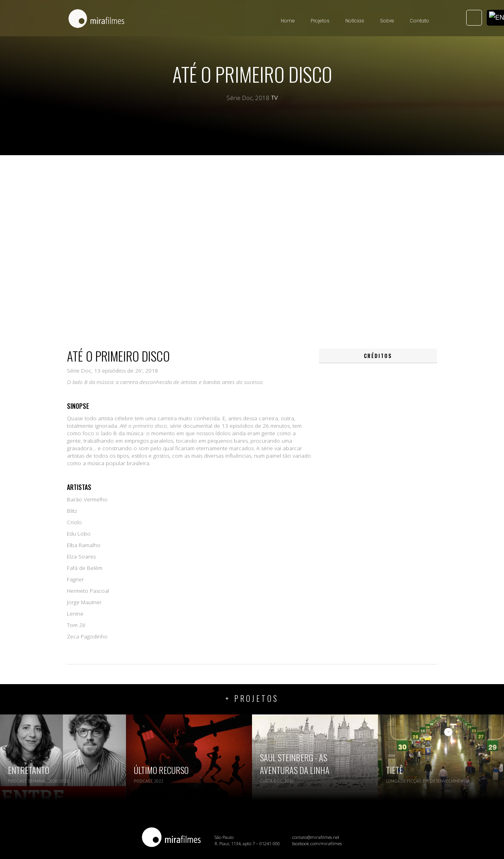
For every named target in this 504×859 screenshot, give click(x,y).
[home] (96, 19)
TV (275, 98)
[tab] (378, 356)
